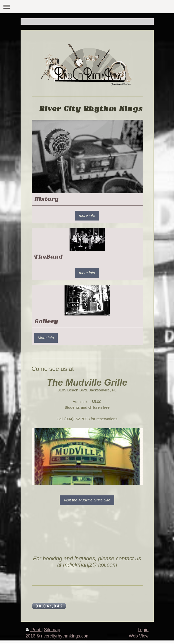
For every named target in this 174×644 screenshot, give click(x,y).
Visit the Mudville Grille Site (87, 500)
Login (143, 630)
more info (87, 215)
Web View (139, 636)
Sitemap (52, 630)
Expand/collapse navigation (87, 7)
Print (34, 630)
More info (46, 338)
